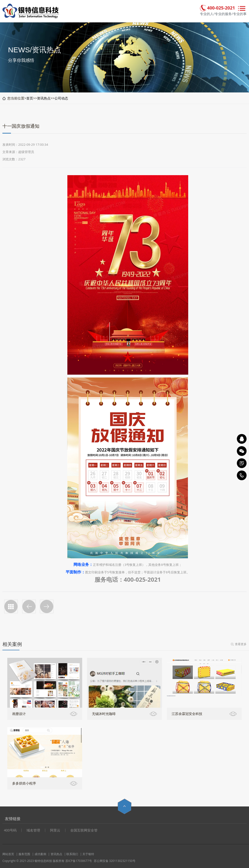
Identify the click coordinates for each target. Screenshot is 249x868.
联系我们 (72, 854)
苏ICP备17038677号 (79, 861)
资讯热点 (44, 98)
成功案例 (40, 854)
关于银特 (88, 854)
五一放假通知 (29, 606)
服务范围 (24, 854)
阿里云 (55, 830)
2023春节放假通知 (47, 606)
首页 (30, 98)
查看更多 (241, 644)
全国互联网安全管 (84, 830)
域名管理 (33, 830)
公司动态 (61, 98)
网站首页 (8, 854)
